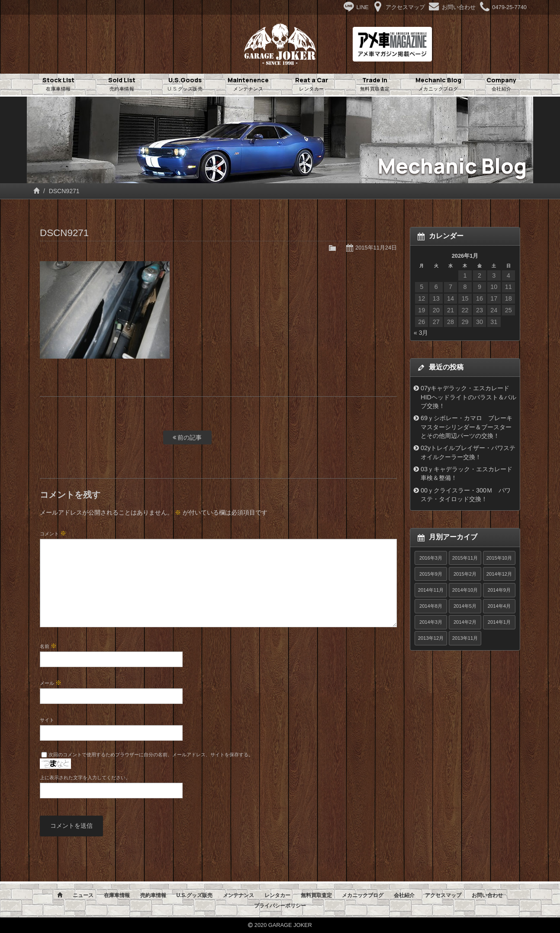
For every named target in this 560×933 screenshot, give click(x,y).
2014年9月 (499, 590)
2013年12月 (431, 638)
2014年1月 (499, 622)
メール (51, 683)
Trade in (375, 84)
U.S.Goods (185, 84)
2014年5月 (465, 606)
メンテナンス (238, 895)
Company (502, 84)
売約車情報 (153, 895)
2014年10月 (465, 590)
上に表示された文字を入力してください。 (85, 777)
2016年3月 (431, 558)
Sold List (122, 84)
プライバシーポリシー (280, 906)
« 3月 (421, 333)
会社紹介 (404, 895)
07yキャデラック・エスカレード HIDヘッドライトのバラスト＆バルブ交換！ (468, 397)
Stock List (58, 84)
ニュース (83, 895)
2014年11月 (431, 590)
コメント (53, 533)
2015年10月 (499, 558)
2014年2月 (465, 622)
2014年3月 (431, 622)
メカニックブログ (363, 895)
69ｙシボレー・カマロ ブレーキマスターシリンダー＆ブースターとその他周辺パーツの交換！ (467, 427)
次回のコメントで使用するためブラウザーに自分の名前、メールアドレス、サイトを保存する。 (151, 755)
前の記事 (187, 437)
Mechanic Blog (438, 84)
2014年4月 (499, 606)
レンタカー (277, 895)
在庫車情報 (117, 895)
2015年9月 (431, 574)
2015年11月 (465, 558)
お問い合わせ (487, 895)
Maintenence (248, 84)
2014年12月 (499, 574)
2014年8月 (431, 606)
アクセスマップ (443, 895)
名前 (48, 646)
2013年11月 (465, 638)
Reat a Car (312, 84)
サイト (47, 720)
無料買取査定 (316, 895)
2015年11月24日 (376, 248)
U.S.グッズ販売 (194, 895)
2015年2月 (465, 574)
